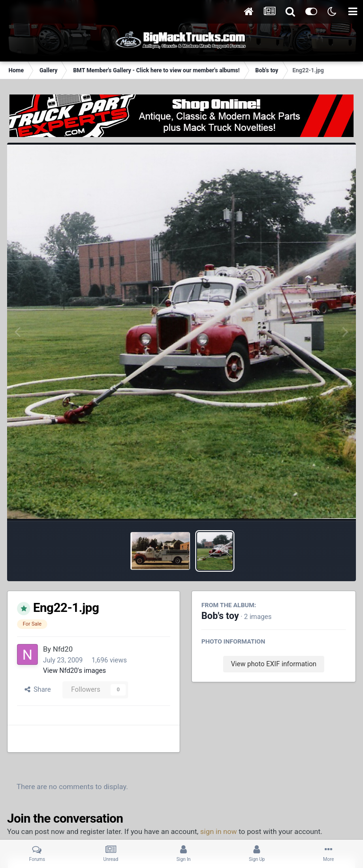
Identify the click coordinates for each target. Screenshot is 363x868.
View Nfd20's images (74, 670)
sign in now (219, 832)
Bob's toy (220, 616)
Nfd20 (63, 649)
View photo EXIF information (273, 664)
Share (38, 689)
